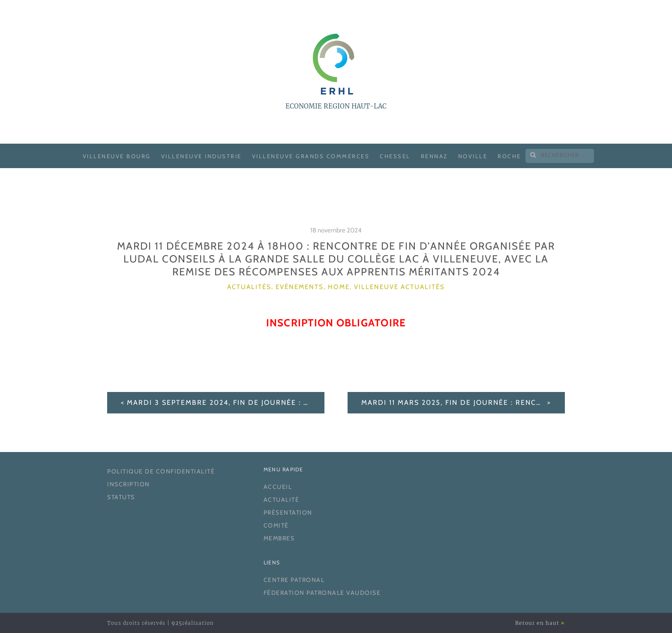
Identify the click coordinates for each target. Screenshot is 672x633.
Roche (509, 156)
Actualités (249, 287)
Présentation (288, 512)
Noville (473, 156)
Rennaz (434, 156)
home (339, 287)
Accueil (278, 487)
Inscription (129, 484)
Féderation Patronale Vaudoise (322, 593)
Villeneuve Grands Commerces (311, 156)
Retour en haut (540, 623)
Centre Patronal (294, 580)
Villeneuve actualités (399, 287)
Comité (276, 525)
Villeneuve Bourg (117, 156)
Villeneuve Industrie (201, 156)
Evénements (300, 287)
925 (177, 623)
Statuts (121, 497)
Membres (279, 538)
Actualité (282, 500)
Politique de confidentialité (161, 471)
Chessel (395, 156)
